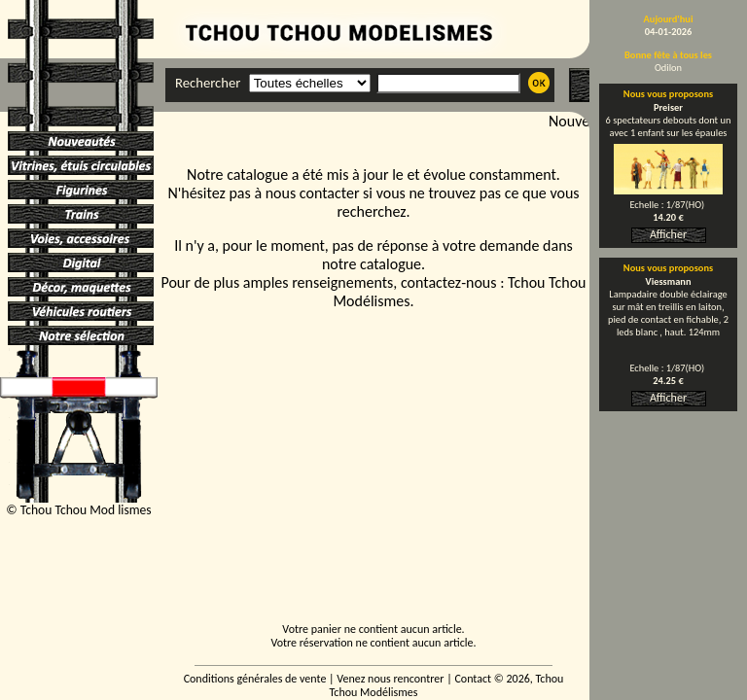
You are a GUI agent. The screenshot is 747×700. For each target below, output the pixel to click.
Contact (473, 679)
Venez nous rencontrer (390, 679)
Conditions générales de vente (255, 679)
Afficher (668, 234)
